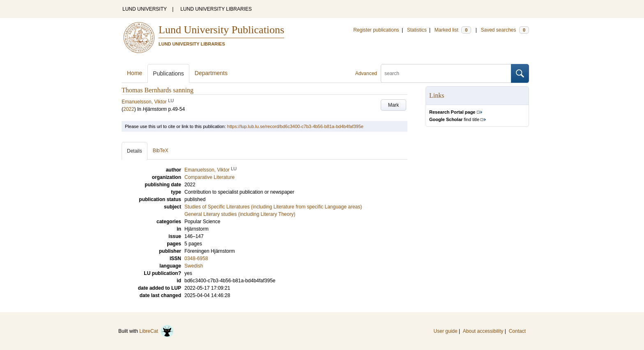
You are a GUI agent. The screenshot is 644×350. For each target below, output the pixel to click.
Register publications (376, 30)
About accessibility (483, 331)
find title (454, 119)
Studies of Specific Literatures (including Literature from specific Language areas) (273, 207)
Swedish (194, 266)
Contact (517, 331)
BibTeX (161, 151)
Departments (211, 73)
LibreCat (156, 331)
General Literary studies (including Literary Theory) (240, 214)
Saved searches (505, 30)
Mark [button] (394, 105)
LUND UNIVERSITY (145, 9)
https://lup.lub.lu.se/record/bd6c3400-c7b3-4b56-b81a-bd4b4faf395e (295, 126)
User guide (446, 331)
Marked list (453, 30)
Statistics (417, 30)
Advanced (366, 73)
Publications (168, 73)
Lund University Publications (221, 30)
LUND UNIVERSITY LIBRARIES (216, 9)
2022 (129, 109)
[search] (446, 73)
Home (135, 73)
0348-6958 (196, 258)
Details (135, 151)
